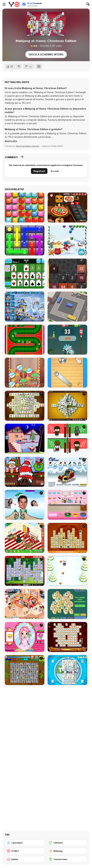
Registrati (39, 171)
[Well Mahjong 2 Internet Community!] (67, 604)
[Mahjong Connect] (67, 538)
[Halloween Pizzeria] (67, 207)
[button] (11, 141)
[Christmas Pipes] (25, 340)
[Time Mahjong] (67, 670)
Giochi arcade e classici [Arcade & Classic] (28, 146)
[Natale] (25, 859)
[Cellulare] (67, 843)
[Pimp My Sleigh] (67, 472)
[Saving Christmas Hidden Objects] (25, 307)
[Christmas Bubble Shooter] (67, 240)
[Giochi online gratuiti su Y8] (14, 4)
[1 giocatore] (25, 843)
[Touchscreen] (67, 859)
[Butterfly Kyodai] (25, 670)
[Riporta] (29, 66)
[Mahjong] (67, 851)
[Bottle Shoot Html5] (67, 340)
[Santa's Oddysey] (25, 439)
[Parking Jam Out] (67, 307)
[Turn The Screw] (67, 373)
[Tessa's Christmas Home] (25, 604)
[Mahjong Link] (67, 637)
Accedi (55, 171)
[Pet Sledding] (67, 571)
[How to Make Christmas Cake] (67, 505)
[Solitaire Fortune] (25, 274)
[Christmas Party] (25, 472)
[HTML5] (25, 851)
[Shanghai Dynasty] (25, 406)
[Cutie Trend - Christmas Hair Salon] (25, 637)
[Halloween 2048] (67, 274)
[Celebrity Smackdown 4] (25, 505)
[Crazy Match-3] (25, 207)
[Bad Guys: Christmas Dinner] (67, 439)
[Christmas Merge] (25, 373)
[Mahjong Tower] (67, 406)
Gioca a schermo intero (46, 54)
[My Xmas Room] (25, 538)
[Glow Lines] (25, 240)
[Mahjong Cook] (25, 571)
